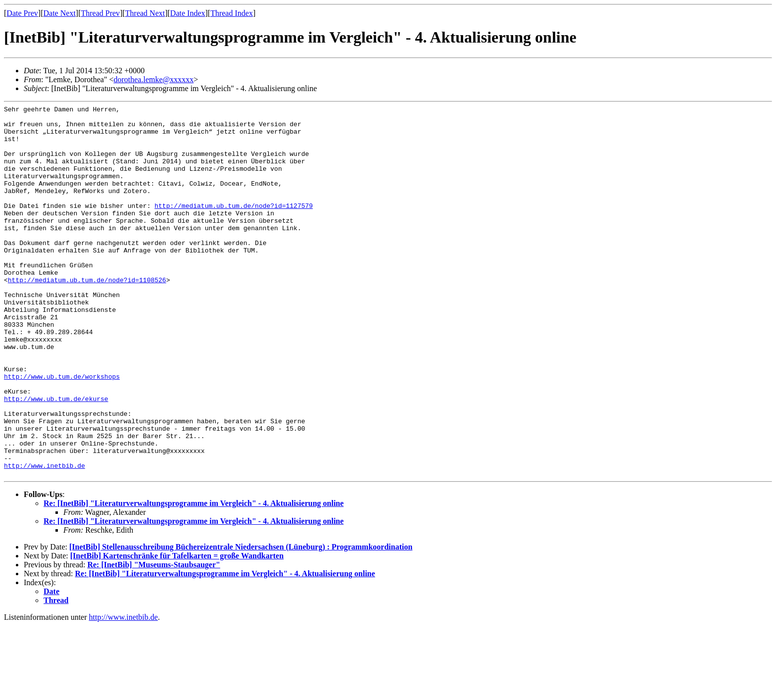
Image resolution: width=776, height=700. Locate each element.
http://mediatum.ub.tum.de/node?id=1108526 (87, 315)
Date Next (60, 13)
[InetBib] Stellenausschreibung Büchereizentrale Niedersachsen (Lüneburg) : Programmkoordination (241, 621)
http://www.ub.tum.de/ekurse (56, 458)
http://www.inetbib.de (45, 538)
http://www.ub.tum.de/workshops (62, 431)
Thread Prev (100, 13)
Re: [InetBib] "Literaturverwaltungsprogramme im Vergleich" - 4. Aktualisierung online (194, 577)
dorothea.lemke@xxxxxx (153, 79)
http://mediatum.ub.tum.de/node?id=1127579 (234, 226)
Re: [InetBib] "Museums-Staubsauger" (153, 639)
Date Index (188, 13)
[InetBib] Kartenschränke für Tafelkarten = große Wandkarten (177, 630)
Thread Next (145, 13)
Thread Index (232, 13)
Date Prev (22, 13)
